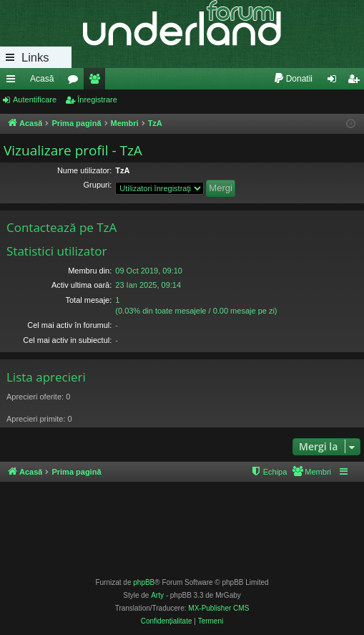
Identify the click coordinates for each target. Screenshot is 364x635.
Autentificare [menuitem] (335, 82)
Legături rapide (14, 82)
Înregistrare (97, 100)
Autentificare (35, 100)
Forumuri (76, 82)
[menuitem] (293, 79)
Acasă (42, 79)
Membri (97, 82)
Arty (157, 595)
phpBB (144, 582)
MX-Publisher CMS (218, 608)
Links (35, 57)
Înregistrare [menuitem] (356, 82)
